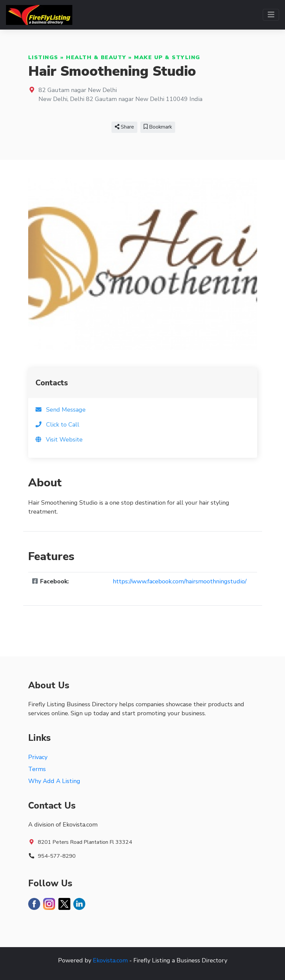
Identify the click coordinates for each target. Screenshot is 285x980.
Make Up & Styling (167, 57)
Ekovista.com (110, 960)
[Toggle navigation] (271, 15)
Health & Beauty (96, 57)
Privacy (38, 757)
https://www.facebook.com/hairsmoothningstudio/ (180, 581)
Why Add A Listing (54, 781)
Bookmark (158, 127)
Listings (43, 57)
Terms (37, 769)
